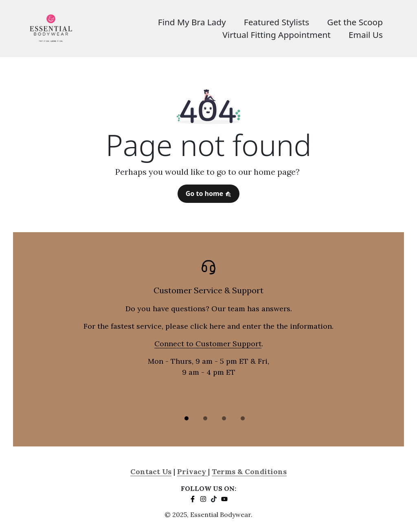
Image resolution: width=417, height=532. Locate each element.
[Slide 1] (187, 418)
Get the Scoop (355, 22)
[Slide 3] (224, 418)
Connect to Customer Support (208, 344)
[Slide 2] (205, 418)
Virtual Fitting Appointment (277, 35)
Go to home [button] (209, 193)
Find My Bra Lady (192, 22)
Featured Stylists (277, 22)
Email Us (366, 35)
